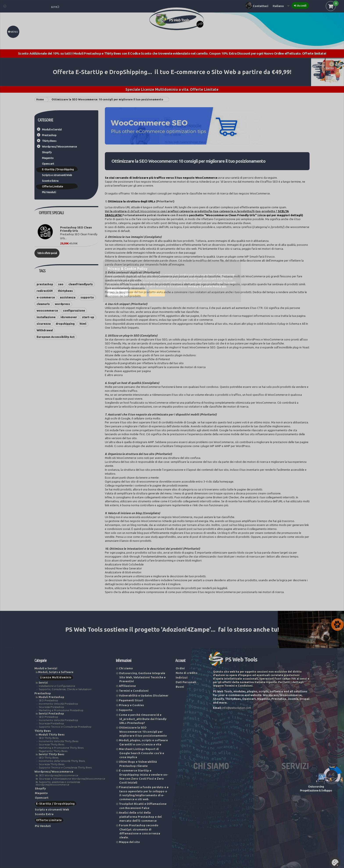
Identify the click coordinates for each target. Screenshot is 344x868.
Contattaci (261, 6)
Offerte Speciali (51, 213)
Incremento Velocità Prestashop (58, 704)
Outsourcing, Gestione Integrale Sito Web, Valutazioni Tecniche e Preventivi (142, 677)
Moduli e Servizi (52, 129)
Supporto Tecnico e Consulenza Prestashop (65, 727)
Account (180, 660)
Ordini (180, 668)
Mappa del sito (129, 842)
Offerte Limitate (53, 186)
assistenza (68, 297)
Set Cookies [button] (335, 863)
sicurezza (44, 324)
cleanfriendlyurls (81, 284)
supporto (87, 297)
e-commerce (46, 297)
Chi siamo (126, 668)
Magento (48, 158)
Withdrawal (45, 330)
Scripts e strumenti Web (57, 175)
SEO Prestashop (48, 700)
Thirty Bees (49, 141)
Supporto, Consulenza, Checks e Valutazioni (65, 689)
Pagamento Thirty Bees (53, 751)
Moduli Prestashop (51, 697)
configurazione (74, 310)
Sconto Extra (50, 181)
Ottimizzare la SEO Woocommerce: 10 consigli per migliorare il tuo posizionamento (143, 732)
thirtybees (65, 291)
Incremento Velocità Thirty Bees (59, 741)
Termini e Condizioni (134, 691)
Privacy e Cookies (132, 705)
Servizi (43, 683)
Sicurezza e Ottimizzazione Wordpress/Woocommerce (72, 779)
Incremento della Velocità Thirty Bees (62, 761)
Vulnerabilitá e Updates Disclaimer (144, 695)
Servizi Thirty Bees (51, 754)
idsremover (69, 317)
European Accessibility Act (56, 337)
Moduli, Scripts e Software (56, 672)
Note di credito (187, 673)
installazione (46, 317)
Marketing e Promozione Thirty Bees (61, 748)
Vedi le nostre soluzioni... (297, 644)
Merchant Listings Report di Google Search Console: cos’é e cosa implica (142, 753)
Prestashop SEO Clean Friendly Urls (76, 229)
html (83, 324)
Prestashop (49, 135)
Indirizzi (182, 677)
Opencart (48, 164)
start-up (88, 317)
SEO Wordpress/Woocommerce (59, 775)
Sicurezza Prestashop (51, 707)
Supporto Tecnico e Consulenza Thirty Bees (65, 767)
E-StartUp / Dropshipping (58, 169)
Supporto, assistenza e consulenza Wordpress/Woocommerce (58, 783)
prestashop (45, 284)
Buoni (180, 687)
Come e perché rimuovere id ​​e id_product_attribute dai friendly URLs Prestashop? (143, 719)
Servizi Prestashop (51, 714)
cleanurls (43, 304)
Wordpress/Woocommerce (59, 146)
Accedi (302, 5)
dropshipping (65, 324)
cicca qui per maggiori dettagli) (281, 215)
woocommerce (47, 310)
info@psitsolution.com (237, 708)
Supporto (126, 710)
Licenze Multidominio (56, 677)
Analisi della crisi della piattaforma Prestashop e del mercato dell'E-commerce (140, 817)
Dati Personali (186, 682)
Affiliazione (127, 686)
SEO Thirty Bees (49, 738)
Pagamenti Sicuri (131, 700)
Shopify (47, 152)
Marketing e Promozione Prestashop (61, 710)
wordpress (62, 304)
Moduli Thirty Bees (52, 735)
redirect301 (45, 291)
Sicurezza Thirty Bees (52, 744)
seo (61, 284)
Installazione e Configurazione (57, 686)
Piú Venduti (49, 192)
